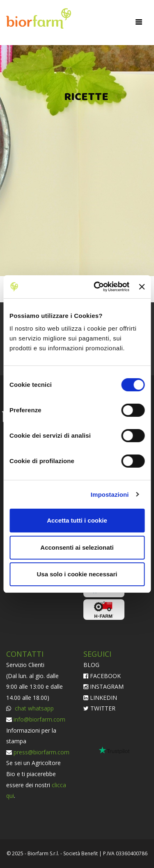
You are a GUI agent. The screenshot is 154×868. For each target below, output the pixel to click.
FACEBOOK (102, 676)
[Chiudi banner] (142, 287)
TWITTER (99, 708)
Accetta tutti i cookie (77, 520)
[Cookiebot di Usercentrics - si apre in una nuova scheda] (97, 287)
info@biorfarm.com (39, 719)
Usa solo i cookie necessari (77, 574)
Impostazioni (110, 495)
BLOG (91, 665)
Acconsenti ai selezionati (77, 547)
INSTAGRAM (103, 686)
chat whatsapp (33, 708)
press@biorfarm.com (41, 752)
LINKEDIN (100, 698)
